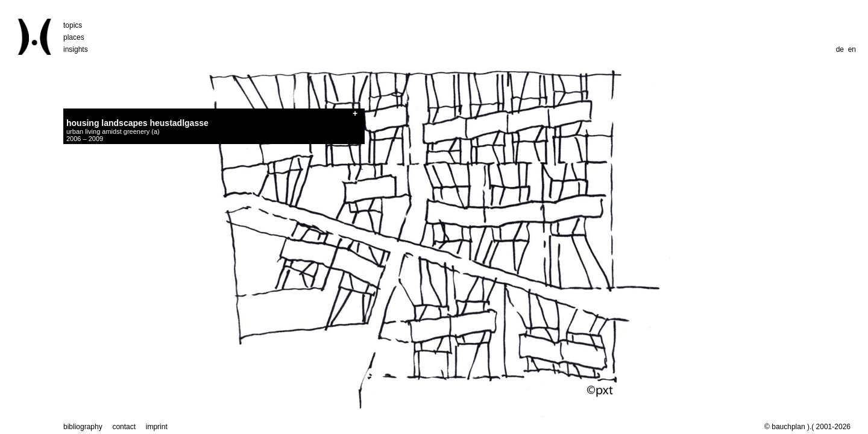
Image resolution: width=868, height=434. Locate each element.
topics (73, 25)
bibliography (83, 427)
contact (124, 427)
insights (76, 49)
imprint (157, 427)
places (74, 37)
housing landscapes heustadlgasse (137, 123)
